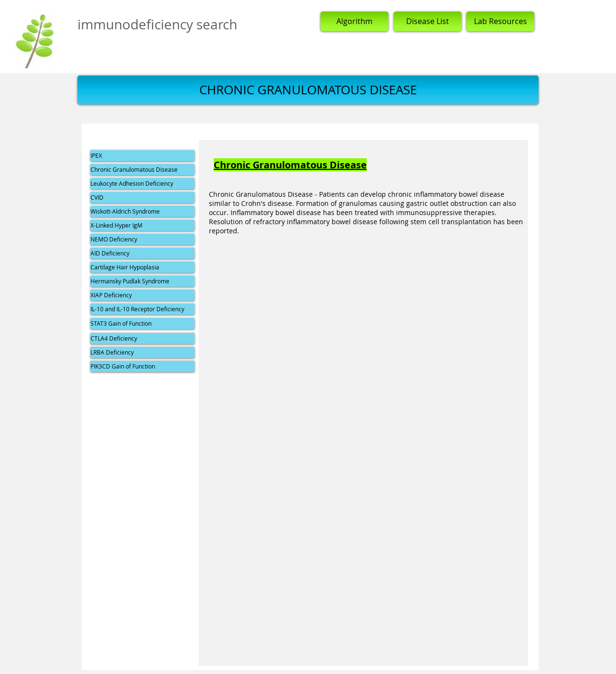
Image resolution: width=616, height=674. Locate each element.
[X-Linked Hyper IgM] (142, 225)
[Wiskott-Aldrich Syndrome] (142, 211)
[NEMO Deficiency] (142, 239)
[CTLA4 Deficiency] (142, 338)
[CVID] (142, 197)
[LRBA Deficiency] (142, 352)
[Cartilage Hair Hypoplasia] (142, 267)
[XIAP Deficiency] (142, 295)
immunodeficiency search (157, 24)
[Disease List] (428, 21)
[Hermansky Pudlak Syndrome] (142, 281)
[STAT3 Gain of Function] (142, 324)
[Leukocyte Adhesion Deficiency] (142, 184)
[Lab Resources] (500, 21)
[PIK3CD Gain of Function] (142, 366)
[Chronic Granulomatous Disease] (142, 170)
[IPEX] (142, 156)
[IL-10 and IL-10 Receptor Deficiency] (142, 309)
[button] (308, 90)
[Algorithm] (354, 21)
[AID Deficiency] (142, 253)
